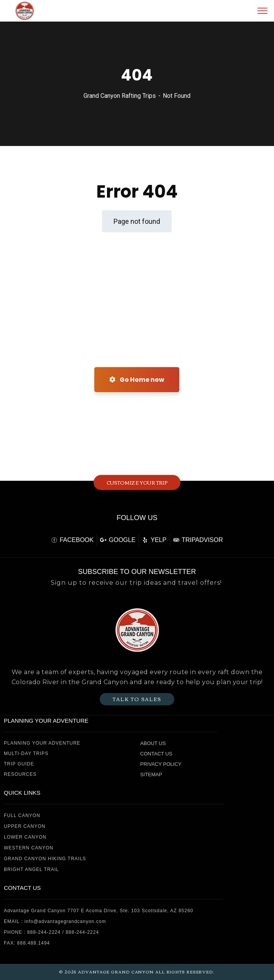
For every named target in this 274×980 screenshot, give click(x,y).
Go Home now (137, 380)
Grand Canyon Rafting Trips (120, 96)
